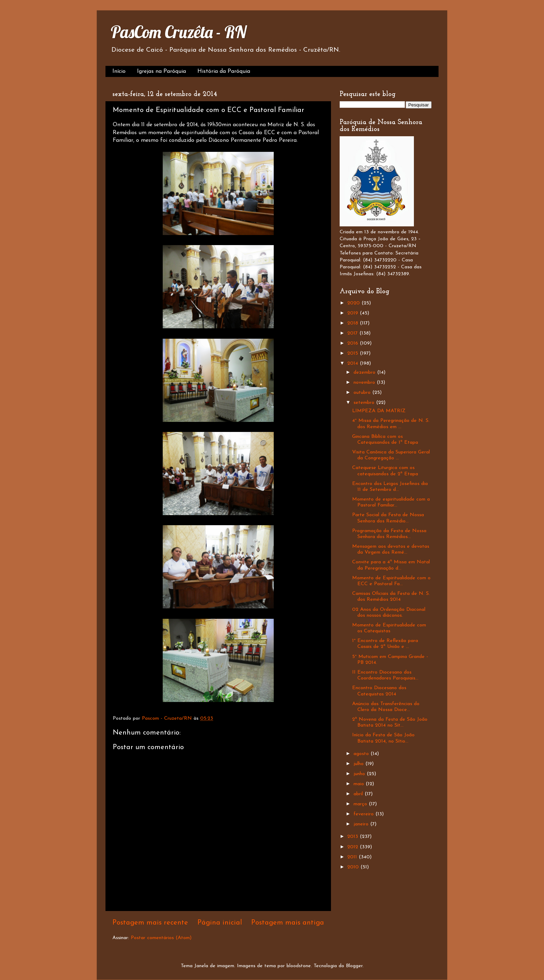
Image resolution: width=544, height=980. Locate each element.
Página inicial (220, 923)
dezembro (365, 372)
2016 (354, 343)
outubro (363, 393)
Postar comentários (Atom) (161, 938)
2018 (354, 323)
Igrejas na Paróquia (161, 71)
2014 (354, 363)
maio (360, 784)
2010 (354, 867)
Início (119, 71)
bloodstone (299, 966)
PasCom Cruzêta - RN (178, 32)
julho (359, 764)
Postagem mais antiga (288, 923)
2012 (354, 847)
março (361, 804)
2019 (354, 313)
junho (360, 774)
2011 (353, 857)
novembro (365, 383)
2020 (354, 303)
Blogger (354, 966)
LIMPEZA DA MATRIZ (379, 411)
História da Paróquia (224, 71)
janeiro (362, 824)
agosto (362, 754)
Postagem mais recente (150, 923)
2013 (354, 837)
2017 (353, 333)
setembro (365, 403)
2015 (354, 353)
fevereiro (364, 814)
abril (359, 794)
